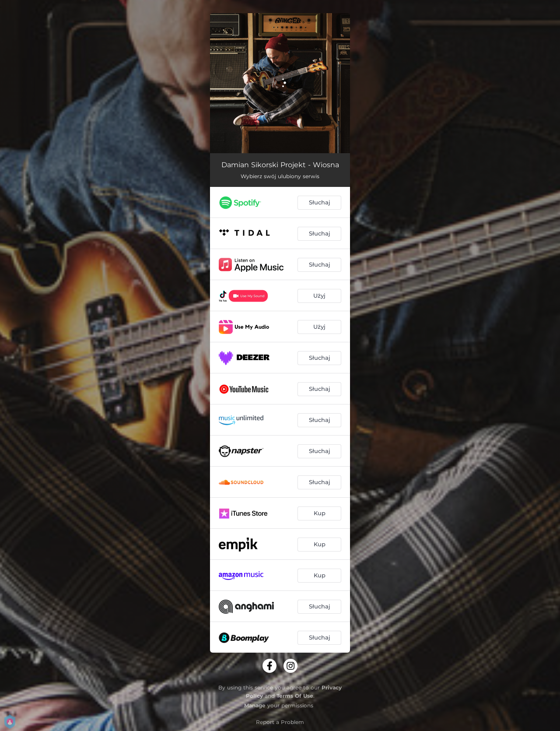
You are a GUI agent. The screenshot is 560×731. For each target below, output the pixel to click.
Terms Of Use (295, 696)
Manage (255, 705)
